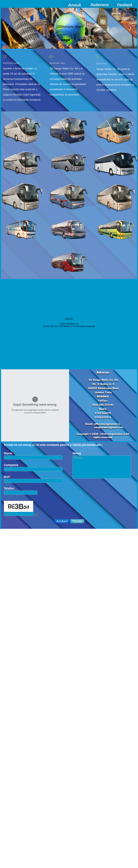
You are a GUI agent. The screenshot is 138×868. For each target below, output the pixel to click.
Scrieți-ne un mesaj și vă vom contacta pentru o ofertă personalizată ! (53, 445)
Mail (8, 477)
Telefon (10, 488)
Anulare (62, 521)
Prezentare (11, 63)
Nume (9, 453)
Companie (12, 465)
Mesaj (77, 453)
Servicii (102, 64)
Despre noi (58, 63)
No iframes (69, 324)
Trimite (77, 521)
